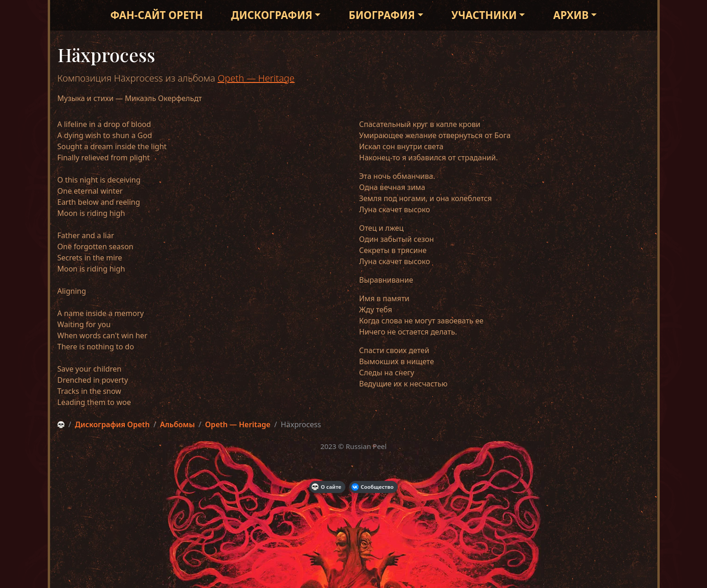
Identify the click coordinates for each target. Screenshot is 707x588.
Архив (571, 15)
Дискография (271, 15)
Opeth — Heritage (256, 78)
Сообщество (373, 487)
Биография (382, 15)
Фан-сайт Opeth (157, 15)
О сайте (326, 487)
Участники (484, 15)
